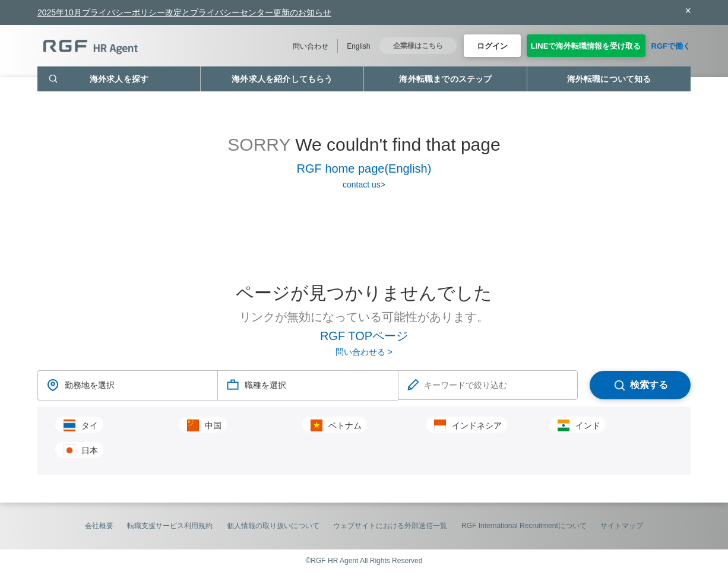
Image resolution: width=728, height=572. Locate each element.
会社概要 (99, 526)
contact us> (364, 185)
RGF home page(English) (364, 169)
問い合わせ (311, 46)
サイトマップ (622, 526)
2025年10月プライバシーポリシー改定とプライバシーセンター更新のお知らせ (184, 12)
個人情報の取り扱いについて (273, 526)
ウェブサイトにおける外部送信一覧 (390, 526)
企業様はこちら (418, 46)
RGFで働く (671, 46)
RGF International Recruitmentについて (524, 526)
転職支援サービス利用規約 (170, 526)
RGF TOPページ (364, 336)
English (358, 46)
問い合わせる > (364, 352)
